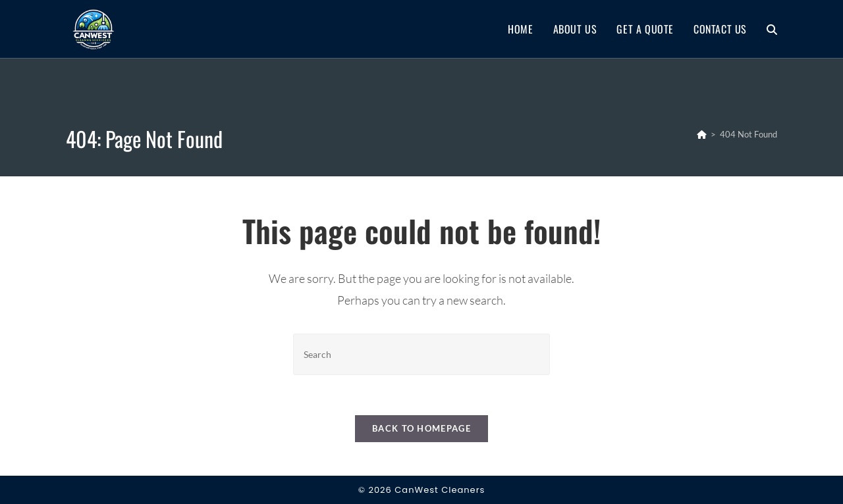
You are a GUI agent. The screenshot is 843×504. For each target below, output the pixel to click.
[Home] (702, 134)
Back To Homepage (421, 428)
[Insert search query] (421, 354)
